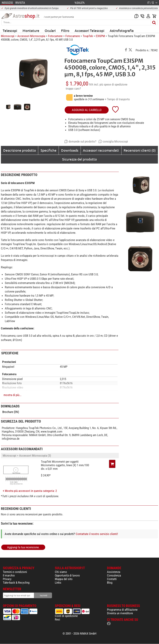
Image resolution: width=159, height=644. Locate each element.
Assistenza (114, 572)
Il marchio (9, 575)
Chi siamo (61, 572)
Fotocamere (55, 36)
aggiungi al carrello (87, 110)
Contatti (112, 579)
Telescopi (10, 30)
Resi (57, 619)
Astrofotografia (122, 30)
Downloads (70, 150)
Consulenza (114, 575)
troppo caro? (73, 89)
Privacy (7, 579)
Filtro (65, 30)
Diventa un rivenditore (120, 613)
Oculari (50, 30)
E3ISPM (100, 36)
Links (58, 583)
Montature (31, 30)
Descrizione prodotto (20, 150)
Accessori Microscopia (31, 36)
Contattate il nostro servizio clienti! (97, 534)
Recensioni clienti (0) (140, 150)
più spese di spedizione (113, 84)
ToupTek (88, 36)
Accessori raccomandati (101, 150)
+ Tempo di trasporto (117, 99)
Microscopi (8, 36)
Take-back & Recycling (16, 583)
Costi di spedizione (66, 616)
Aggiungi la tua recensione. (23, 547)
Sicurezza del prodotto (79, 159)
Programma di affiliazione (122, 610)
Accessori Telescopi (90, 30)
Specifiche (49, 150)
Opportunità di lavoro (67, 575)
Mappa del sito (64, 579)
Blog (110, 583)
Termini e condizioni (15, 572)
